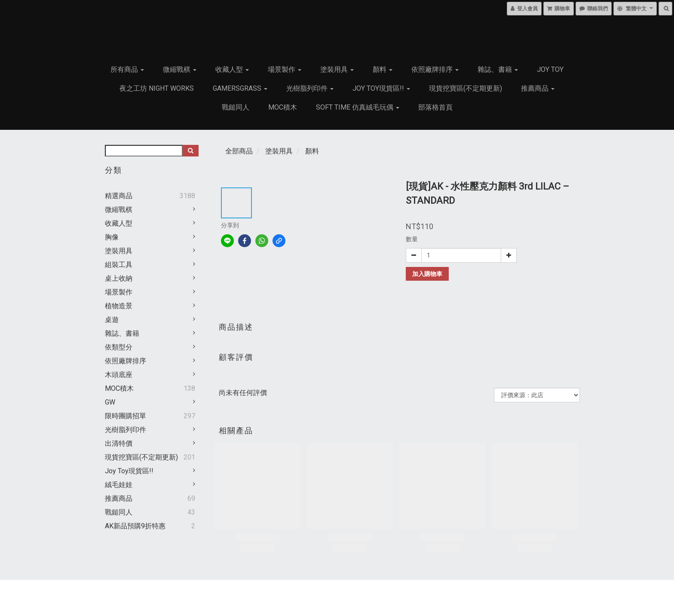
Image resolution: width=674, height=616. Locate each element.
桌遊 (112, 320)
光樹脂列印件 (310, 88)
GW (110, 402)
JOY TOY (550, 69)
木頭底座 (119, 375)
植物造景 (119, 306)
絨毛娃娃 (119, 485)
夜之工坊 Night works (157, 88)
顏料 (383, 69)
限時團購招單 (126, 416)
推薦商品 (538, 88)
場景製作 (285, 69)
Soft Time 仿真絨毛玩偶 (358, 107)
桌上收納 (119, 278)
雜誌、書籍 (498, 69)
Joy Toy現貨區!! (381, 88)
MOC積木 (283, 107)
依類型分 (119, 347)
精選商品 (119, 196)
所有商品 (127, 69)
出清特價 (119, 443)
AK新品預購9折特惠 (135, 526)
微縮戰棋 (180, 69)
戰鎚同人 (236, 107)
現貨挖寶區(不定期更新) (466, 88)
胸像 (112, 237)
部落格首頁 (435, 107)
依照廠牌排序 (435, 69)
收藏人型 (232, 69)
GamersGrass (240, 88)
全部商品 (239, 151)
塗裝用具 (337, 69)
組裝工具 (119, 265)
